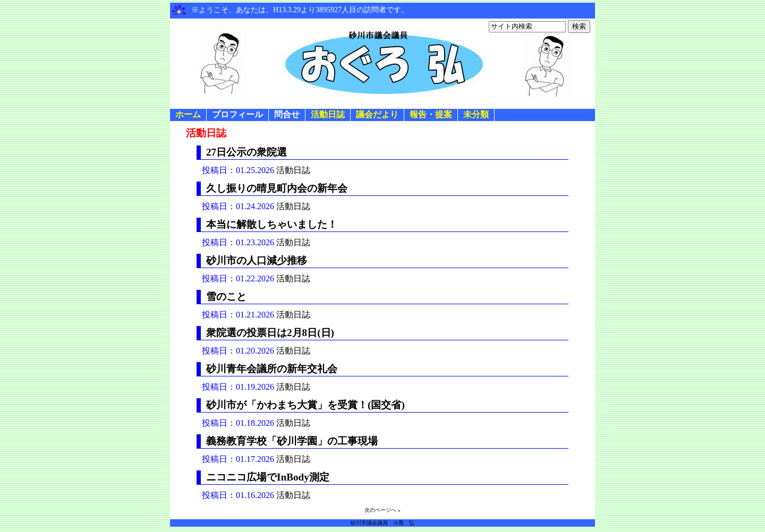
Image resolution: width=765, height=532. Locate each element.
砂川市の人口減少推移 (257, 260)
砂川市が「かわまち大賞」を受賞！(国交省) (305, 405)
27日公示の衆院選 (246, 152)
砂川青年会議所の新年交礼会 (272, 369)
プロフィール (237, 114)
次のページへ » (382, 510)
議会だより (377, 114)
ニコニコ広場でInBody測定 (268, 477)
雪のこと (226, 297)
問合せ (287, 114)
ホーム (188, 114)
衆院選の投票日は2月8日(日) (270, 333)
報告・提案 (431, 114)
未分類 (476, 114)
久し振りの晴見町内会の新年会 (277, 188)
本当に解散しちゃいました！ (272, 224)
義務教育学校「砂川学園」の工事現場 (292, 441)
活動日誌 (328, 114)
